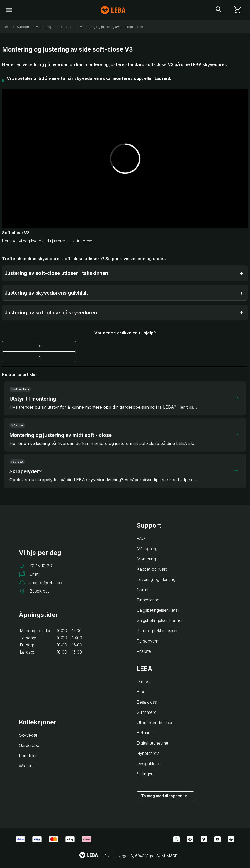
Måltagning (147, 549)
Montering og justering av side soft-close (111, 27)
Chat (34, 574)
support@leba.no (46, 583)
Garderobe (29, 745)
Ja (39, 346)
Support (23, 27)
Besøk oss (40, 591)
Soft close (65, 27)
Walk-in (26, 766)
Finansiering (148, 600)
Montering (43, 27)
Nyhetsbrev (148, 753)
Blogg (142, 692)
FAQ (141, 538)
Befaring (145, 733)
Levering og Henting (156, 579)
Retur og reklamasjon (157, 631)
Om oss (144, 681)
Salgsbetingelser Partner (160, 620)
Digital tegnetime (152, 743)
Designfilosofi (150, 764)
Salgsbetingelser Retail (158, 610)
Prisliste (144, 651)
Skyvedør (28, 735)
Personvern (148, 641)
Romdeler (28, 756)
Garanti (144, 590)
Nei (39, 357)
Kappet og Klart (152, 569)
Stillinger (145, 774)
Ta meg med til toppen (164, 796)
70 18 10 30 (41, 566)
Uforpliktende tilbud (155, 723)
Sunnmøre (147, 712)
